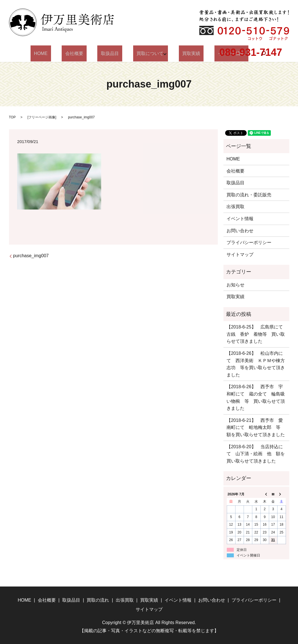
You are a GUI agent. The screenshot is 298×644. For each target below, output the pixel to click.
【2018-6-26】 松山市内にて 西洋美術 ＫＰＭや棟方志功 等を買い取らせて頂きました (256, 364)
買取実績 (183, 53)
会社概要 (83, 53)
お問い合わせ (240, 231)
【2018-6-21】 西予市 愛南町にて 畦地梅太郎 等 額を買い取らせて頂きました (256, 427)
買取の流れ (98, 600)
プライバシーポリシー (249, 242)
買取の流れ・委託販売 (249, 195)
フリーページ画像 (42, 117)
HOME (56, 53)
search (244, 54)
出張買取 (235, 207)
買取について (145, 53)
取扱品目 (112, 53)
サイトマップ (240, 255)
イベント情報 (240, 219)
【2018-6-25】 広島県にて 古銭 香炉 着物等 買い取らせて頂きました (256, 334)
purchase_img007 (31, 256)
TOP (12, 117)
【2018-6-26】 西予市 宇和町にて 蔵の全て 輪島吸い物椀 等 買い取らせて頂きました (256, 397)
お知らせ (235, 285)
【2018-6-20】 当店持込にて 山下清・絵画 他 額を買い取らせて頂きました (256, 454)
